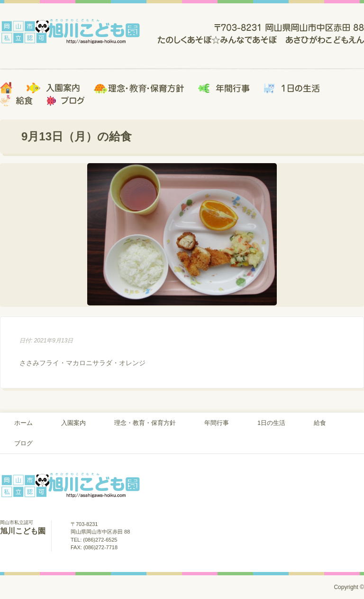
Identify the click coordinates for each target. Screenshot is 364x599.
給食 (320, 423)
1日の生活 (271, 423)
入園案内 (73, 423)
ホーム (23, 423)
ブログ (23, 443)
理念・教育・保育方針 (145, 423)
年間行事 (217, 423)
